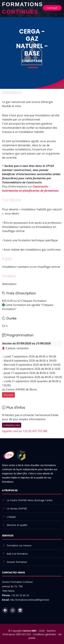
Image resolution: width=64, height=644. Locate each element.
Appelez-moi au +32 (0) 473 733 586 (25, 431)
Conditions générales (45, 634)
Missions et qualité (17, 525)
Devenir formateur (17, 562)
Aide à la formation (17, 554)
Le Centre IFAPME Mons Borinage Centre (30, 500)
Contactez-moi (12, 425)
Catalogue (52, 8)
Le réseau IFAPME (17, 508)
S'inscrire (8, 395)
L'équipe (11, 517)
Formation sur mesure (19, 545)
